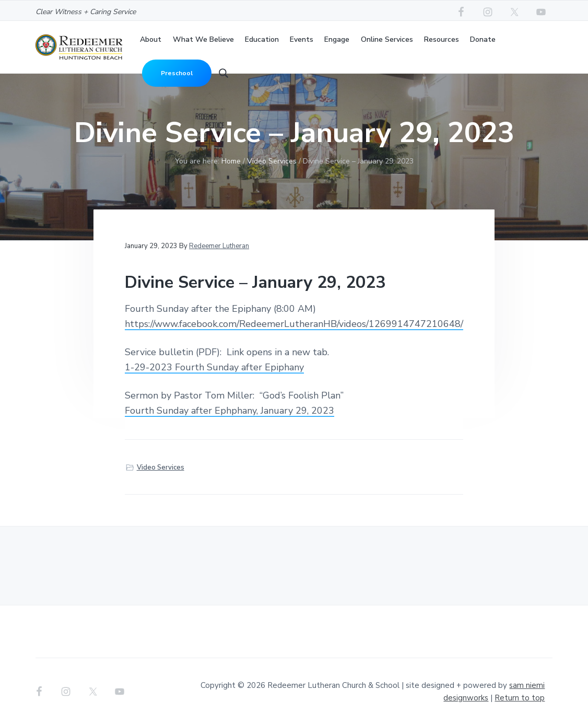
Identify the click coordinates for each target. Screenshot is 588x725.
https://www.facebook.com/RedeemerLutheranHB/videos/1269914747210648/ (294, 324)
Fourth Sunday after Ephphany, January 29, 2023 (230, 411)
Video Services (161, 467)
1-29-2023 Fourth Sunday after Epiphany (214, 367)
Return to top (520, 698)
